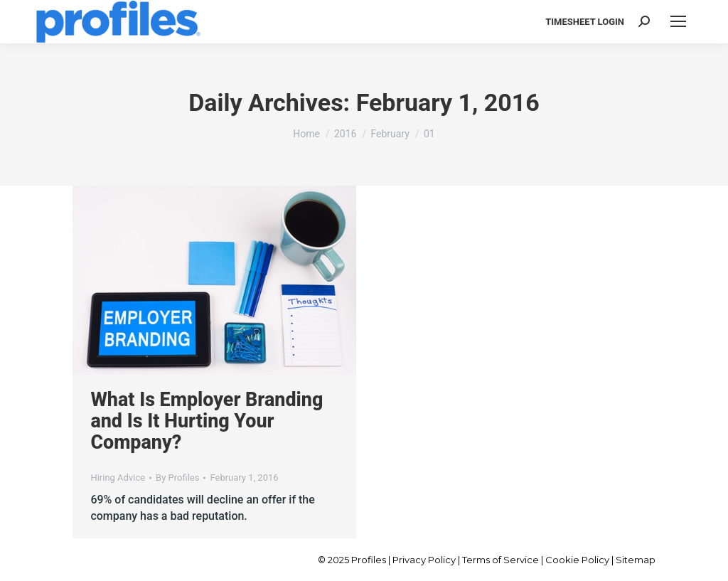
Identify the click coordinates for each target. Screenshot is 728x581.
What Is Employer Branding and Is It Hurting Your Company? (207, 421)
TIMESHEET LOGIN (585, 22)
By (177, 478)
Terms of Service (500, 560)
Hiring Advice (118, 478)
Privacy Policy (424, 560)
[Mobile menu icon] (678, 21)
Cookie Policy (577, 560)
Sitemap (636, 560)
